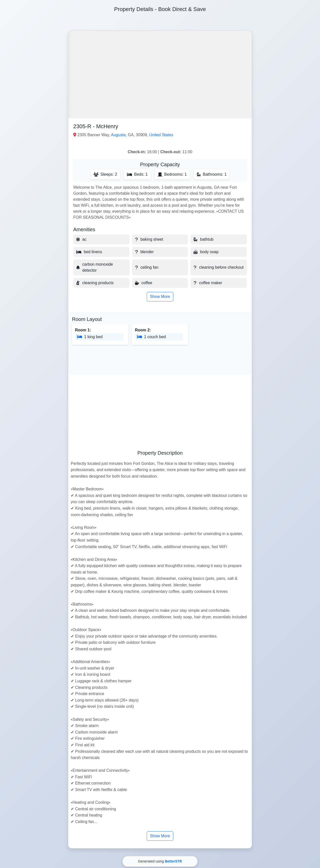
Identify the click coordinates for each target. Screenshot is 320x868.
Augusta (118, 135)
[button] (160, 74)
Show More (160, 297)
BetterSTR (173, 861)
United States (161, 135)
